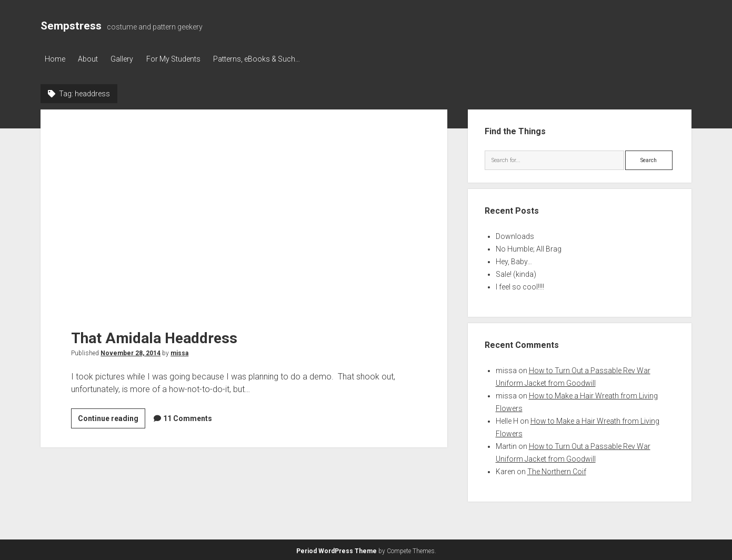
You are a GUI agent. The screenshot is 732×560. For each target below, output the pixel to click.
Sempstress (71, 26)
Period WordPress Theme (337, 549)
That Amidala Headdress (244, 209)
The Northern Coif (557, 470)
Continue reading (112, 418)
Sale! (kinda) (516, 273)
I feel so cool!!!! (520, 285)
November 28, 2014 (131, 351)
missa (179, 351)
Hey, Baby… (514, 260)
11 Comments (188, 416)
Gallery (128, 59)
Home (55, 59)
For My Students (182, 59)
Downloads (515, 235)
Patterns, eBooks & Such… (269, 59)
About (91, 59)
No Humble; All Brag (529, 247)
